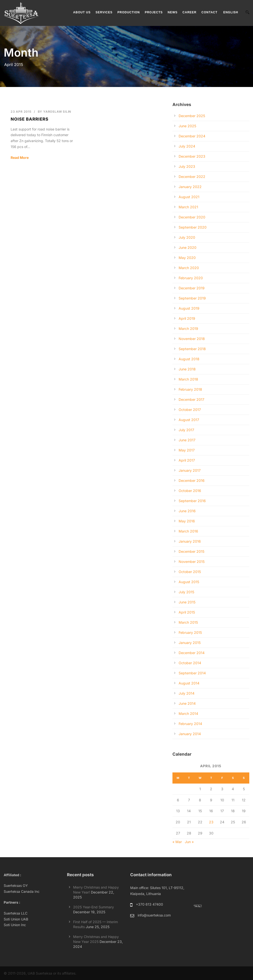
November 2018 (192, 339)
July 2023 (187, 166)
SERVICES (104, 12)
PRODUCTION (129, 12)
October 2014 (190, 663)
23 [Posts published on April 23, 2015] (211, 822)
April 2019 (187, 318)
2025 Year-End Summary (94, 907)
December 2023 (192, 156)
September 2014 (192, 673)
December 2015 (191, 551)
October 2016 (190, 491)
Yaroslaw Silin (57, 112)
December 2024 (192, 136)
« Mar (177, 842)
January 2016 (190, 541)
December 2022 (192, 177)
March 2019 (188, 329)
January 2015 (190, 643)
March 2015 (188, 622)
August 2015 (189, 582)
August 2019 (189, 308)
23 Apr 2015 (21, 112)
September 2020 (193, 227)
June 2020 (188, 247)
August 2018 (189, 359)
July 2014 (187, 693)
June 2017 (187, 440)
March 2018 (188, 379)
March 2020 (189, 268)
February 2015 (190, 632)
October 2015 (190, 572)
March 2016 (188, 531)
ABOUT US (82, 12)
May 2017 (187, 450)
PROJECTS (154, 12)
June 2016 (187, 511)
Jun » (189, 842)
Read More (20, 158)
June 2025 (187, 126)
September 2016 (192, 501)
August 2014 (189, 683)
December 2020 (192, 217)
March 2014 (188, 714)
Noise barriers (30, 119)
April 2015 (187, 612)
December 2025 (192, 116)
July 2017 (186, 430)
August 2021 (189, 197)
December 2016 (192, 480)
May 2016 (187, 521)
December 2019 (192, 288)
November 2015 (192, 562)
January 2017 (190, 470)
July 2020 (187, 237)
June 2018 (187, 369)
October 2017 (190, 410)
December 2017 (191, 399)
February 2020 (191, 278)
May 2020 (187, 258)
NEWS (173, 12)
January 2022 (190, 187)
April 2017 (187, 460)
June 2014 (187, 703)
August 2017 (189, 420)
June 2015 (187, 602)
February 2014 (190, 724)
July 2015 (186, 592)
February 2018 (190, 389)
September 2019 (192, 298)
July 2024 (187, 146)
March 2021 (188, 207)
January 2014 (190, 734)
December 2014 (192, 653)
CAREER (190, 12)
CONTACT (209, 12)
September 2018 (192, 349)
